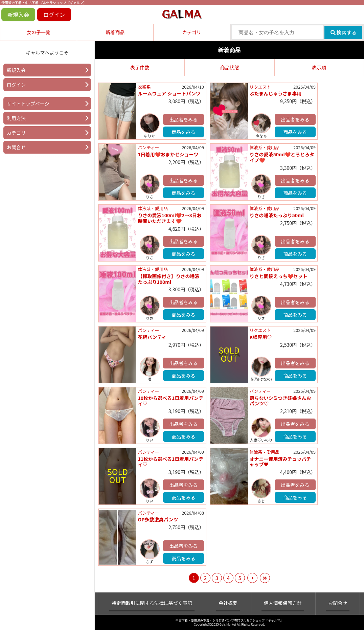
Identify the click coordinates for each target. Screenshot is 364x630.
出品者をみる (183, 119)
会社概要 (228, 603)
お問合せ (16, 147)
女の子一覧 (39, 32)
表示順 (319, 67)
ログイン (54, 15)
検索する (344, 32)
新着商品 (115, 32)
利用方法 (16, 118)
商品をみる (183, 132)
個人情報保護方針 (283, 603)
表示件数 (140, 67)
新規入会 (18, 15)
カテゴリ (192, 32)
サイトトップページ (28, 104)
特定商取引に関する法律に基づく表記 (152, 603)
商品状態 (229, 67)
